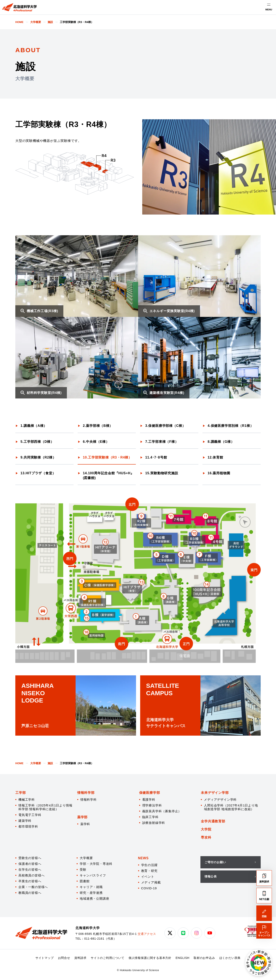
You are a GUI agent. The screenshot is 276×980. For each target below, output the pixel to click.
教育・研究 (149, 871)
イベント (148, 877)
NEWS (143, 858)
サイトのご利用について (108, 958)
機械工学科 (27, 800)
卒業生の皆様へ (30, 881)
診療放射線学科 (154, 823)
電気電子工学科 (30, 815)
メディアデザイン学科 (220, 800)
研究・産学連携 (91, 893)
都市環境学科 (28, 826)
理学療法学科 (152, 805)
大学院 (206, 829)
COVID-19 (149, 888)
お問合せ (64, 958)
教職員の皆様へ (30, 893)
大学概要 (86, 858)
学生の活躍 (149, 865)
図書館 (85, 881)
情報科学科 (89, 800)
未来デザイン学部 (215, 793)
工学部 (20, 793)
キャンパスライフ (93, 875)
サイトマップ (45, 958)
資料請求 (80, 958)
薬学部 (82, 817)
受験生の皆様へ (30, 858)
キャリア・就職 (91, 887)
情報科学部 (86, 793)
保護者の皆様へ (30, 864)
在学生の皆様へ (30, 870)
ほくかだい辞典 (230, 958)
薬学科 (85, 824)
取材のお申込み (204, 958)
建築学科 (25, 821)
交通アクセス (147, 934)
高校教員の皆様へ (31, 875)
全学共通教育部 (213, 821)
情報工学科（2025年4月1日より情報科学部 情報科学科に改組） (45, 807)
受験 (83, 870)
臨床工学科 (150, 817)
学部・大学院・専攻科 (96, 864)
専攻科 (206, 837)
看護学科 (149, 800)
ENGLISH (183, 958)
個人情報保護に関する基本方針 (150, 958)
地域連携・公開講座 (94, 899)
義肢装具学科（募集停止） (162, 811)
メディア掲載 (151, 882)
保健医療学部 (150, 793)
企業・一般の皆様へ (33, 887)
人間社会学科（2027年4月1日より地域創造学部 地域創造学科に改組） (231, 807)
